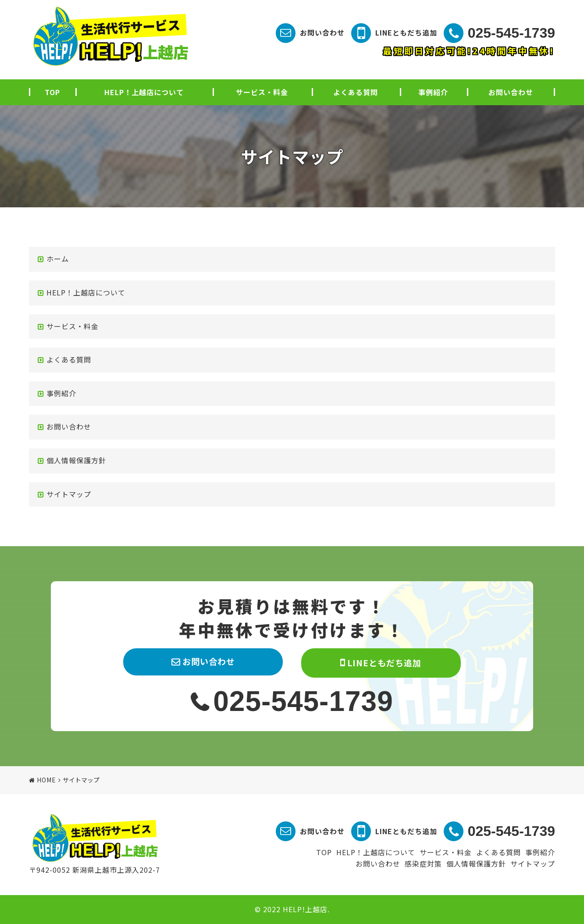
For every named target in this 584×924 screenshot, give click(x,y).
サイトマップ (69, 494)
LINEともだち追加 (406, 32)
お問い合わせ (322, 32)
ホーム (58, 259)
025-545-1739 (511, 33)
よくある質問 (356, 92)
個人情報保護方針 (76, 460)
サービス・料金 (262, 92)
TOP (52, 92)
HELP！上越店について (144, 92)
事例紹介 (433, 92)
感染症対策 (423, 864)
